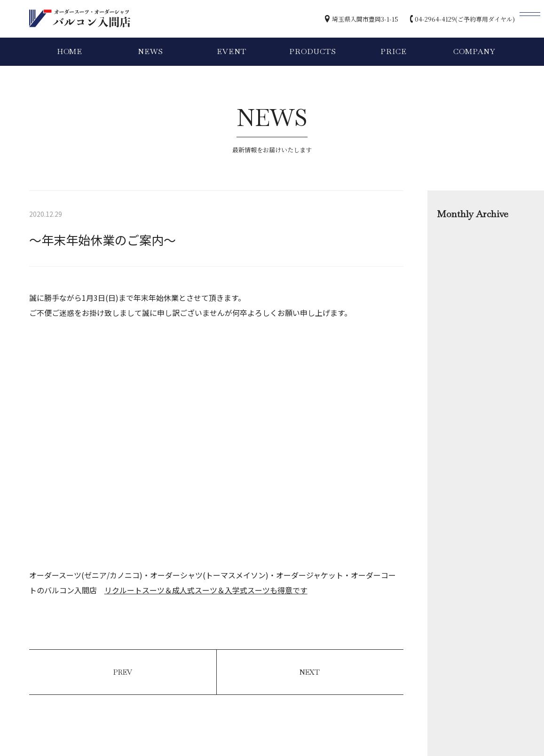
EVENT (231, 51)
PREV (123, 672)
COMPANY (474, 51)
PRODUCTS (312, 51)
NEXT (310, 672)
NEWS (150, 51)
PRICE (393, 51)
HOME (70, 51)
